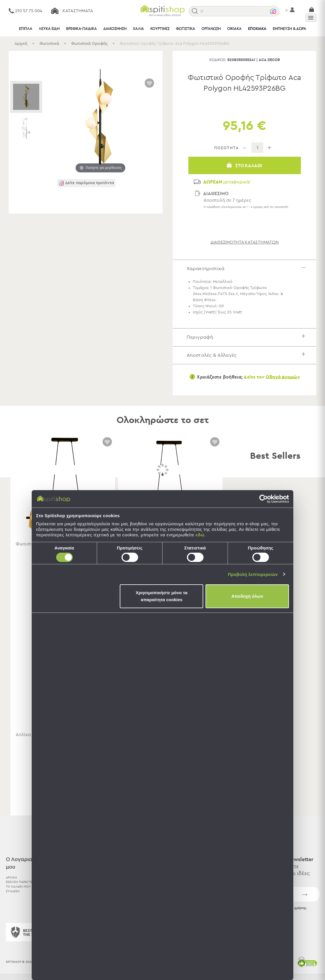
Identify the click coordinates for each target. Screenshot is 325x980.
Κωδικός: (218, 60)
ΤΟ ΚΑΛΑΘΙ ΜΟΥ (18, 887)
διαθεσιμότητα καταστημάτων (245, 242)
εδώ (200, 535)
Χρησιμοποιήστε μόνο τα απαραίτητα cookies (162, 596)
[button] (201, 11)
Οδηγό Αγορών (283, 377)
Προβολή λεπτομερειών (253, 574)
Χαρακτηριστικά (247, 268)
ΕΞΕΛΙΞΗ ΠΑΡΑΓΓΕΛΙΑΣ (22, 882)
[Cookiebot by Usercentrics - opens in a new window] (264, 499)
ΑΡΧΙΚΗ (11, 877)
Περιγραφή (247, 337)
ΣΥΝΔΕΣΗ (13, 891)
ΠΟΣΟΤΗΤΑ (227, 148)
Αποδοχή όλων (247, 596)
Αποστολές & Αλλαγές (247, 355)
